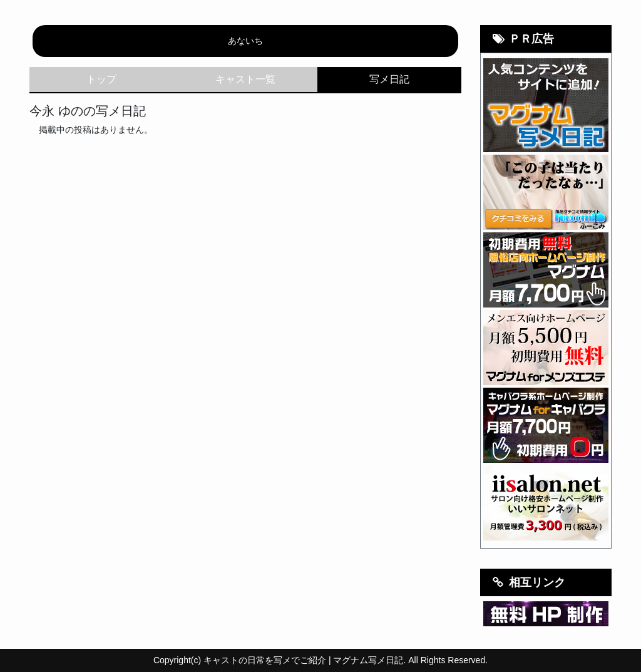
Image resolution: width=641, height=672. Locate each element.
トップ (101, 79)
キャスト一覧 (245, 80)
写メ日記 (389, 79)
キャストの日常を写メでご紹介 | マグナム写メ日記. (305, 660)
